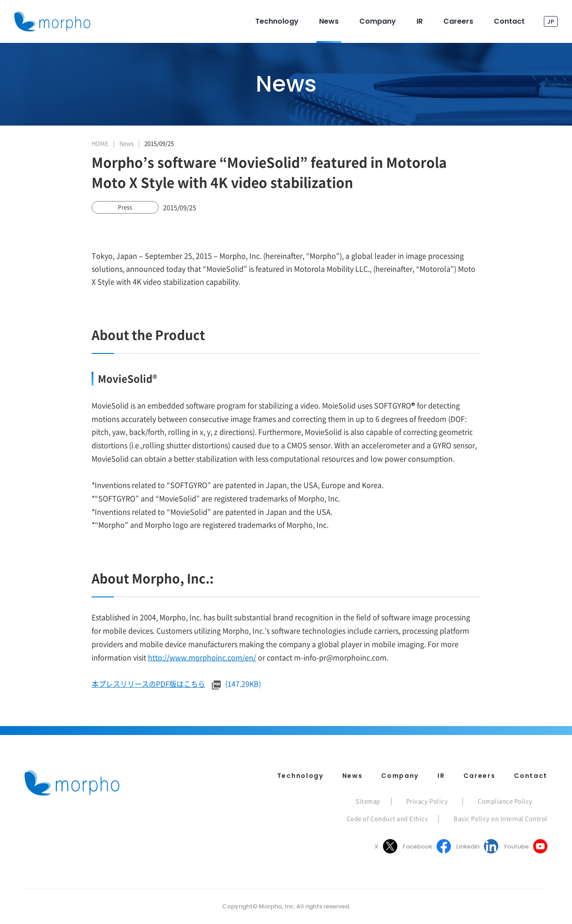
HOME (100, 143)
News (126, 143)
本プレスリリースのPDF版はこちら (148, 684)
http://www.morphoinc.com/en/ (202, 657)
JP (551, 21)
